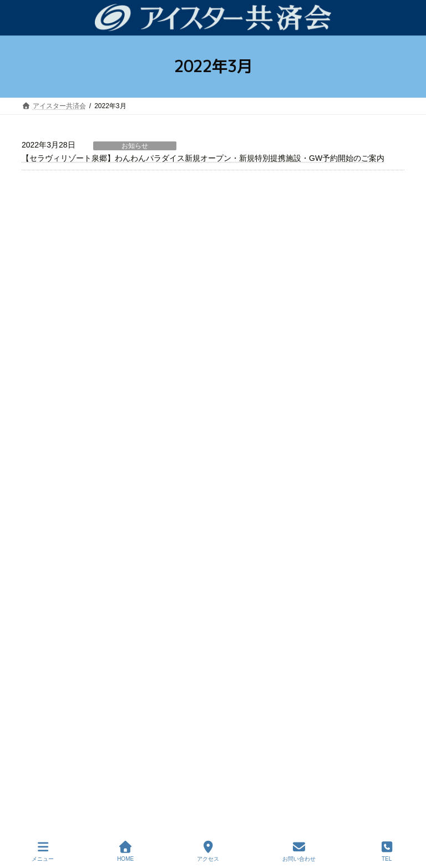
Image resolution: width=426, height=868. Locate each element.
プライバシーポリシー (62, 658)
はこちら (344, 693)
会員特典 (48, 331)
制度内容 (48, 311)
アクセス (208, 851)
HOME (125, 851)
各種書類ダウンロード (62, 639)
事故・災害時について (68, 291)
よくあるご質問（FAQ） (65, 601)
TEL (387, 851)
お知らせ (135, 146)
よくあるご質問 (58, 350)
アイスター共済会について (68, 562)
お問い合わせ (299, 851)
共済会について (58, 252)
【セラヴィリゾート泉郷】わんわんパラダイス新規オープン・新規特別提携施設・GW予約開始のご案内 (203, 158)
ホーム (45, 233)
